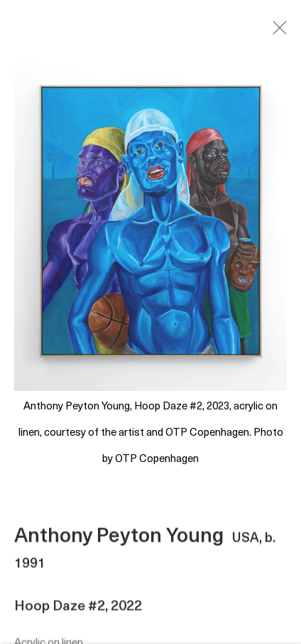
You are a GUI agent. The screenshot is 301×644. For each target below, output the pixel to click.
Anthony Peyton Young (119, 540)
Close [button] (276, 32)
